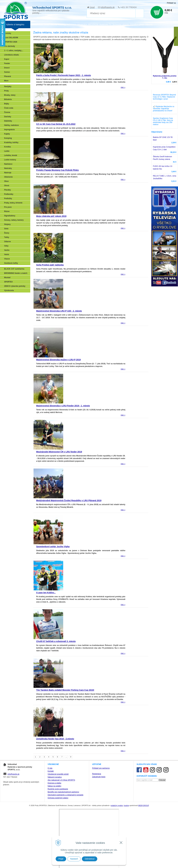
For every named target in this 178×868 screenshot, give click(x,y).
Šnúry (7, 233)
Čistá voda (9, 108)
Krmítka (7, 147)
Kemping (8, 138)
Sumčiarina (10, 313)
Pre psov (8, 207)
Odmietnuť (90, 859)
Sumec (7, 72)
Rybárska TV (105, 25)
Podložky (8, 198)
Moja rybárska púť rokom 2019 (51, 216)
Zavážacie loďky (11, 263)
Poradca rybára (137, 25)
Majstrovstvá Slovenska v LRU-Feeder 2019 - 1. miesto (63, 406)
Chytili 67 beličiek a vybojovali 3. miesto (56, 641)
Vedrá (7, 254)
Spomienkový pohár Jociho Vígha (53, 547)
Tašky (7, 237)
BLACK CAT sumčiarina (14, 269)
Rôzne (7, 211)
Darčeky (8, 117)
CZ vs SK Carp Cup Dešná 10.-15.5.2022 (56, 124)
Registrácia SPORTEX (14, 331)
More (6, 81)
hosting (126, 805)
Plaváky (7, 190)
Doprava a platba (54, 783)
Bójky (7, 104)
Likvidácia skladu (11, 55)
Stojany (7, 224)
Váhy (6, 246)
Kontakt (51, 771)
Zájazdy (149, 25)
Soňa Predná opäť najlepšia (50, 265)
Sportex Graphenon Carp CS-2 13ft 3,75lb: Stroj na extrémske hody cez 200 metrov (163, 121)
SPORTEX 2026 (11, 42)
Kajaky (7, 134)
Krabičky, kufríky (11, 142)
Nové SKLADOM (11, 38)
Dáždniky (8, 121)
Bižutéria (8, 99)
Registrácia (97, 774)
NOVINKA (72, 25)
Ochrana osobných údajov (58, 798)
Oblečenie (8, 177)
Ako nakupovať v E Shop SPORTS (61, 780)
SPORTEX (8, 282)
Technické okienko (121, 25)
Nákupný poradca (55, 777)
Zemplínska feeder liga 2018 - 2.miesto (55, 739)
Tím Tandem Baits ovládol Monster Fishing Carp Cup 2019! (65, 690)
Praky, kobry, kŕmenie (13, 203)
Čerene (7, 112)
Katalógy (62, 25)
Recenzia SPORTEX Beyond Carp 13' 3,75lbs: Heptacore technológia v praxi (164, 97)
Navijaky (8, 86)
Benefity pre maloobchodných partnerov (63, 792)
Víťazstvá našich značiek (15, 318)
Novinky (8, 33)
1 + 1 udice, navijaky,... (14, 51)
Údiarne (7, 242)
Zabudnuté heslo (99, 777)
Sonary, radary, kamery (14, 220)
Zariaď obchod (50, 25)
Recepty (8, 326)
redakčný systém (117, 805)
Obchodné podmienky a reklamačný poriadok (65, 795)
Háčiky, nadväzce (11, 125)
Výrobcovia (9, 290)
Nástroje (8, 173)
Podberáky (9, 194)
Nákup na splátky (54, 786)
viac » (123, 87)
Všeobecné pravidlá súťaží (58, 774)
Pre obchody (10, 46)
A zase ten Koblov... (46, 593)
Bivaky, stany (10, 95)
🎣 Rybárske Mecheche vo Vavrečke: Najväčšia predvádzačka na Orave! (164, 109)
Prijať (61, 859)
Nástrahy (8, 168)
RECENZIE (93, 25)
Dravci (7, 68)
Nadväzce (8, 164)
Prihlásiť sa (171, 3)
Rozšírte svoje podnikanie (58, 789)
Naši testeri (10, 322)
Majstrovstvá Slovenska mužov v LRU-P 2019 (58, 360)
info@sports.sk (108, 7)
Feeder (7, 63)
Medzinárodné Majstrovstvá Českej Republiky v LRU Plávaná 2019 (69, 500)
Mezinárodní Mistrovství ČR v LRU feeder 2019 (59, 452)
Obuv (6, 181)
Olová (7, 186)
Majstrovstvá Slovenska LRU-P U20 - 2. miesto (59, 311)
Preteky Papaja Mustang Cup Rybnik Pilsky (57, 170)
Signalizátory (10, 216)
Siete (6, 229)
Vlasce (7, 259)
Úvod (92, 7)
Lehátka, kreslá (11, 155)
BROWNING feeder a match (16, 273)
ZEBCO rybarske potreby (15, 286)
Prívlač (8, 301)
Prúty (6, 91)
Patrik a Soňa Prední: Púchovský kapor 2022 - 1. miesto (64, 75)
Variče (7, 250)
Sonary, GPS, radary (13, 296)
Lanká (7, 151)
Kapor (7, 59)
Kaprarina (9, 309)
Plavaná (7, 76)
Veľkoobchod (37, 25)
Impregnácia (9, 130)
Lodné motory (10, 160)
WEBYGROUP (144, 805)
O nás (50, 768)
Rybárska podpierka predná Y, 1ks (165, 77)
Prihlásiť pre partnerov (101, 768)
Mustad (7, 277)
